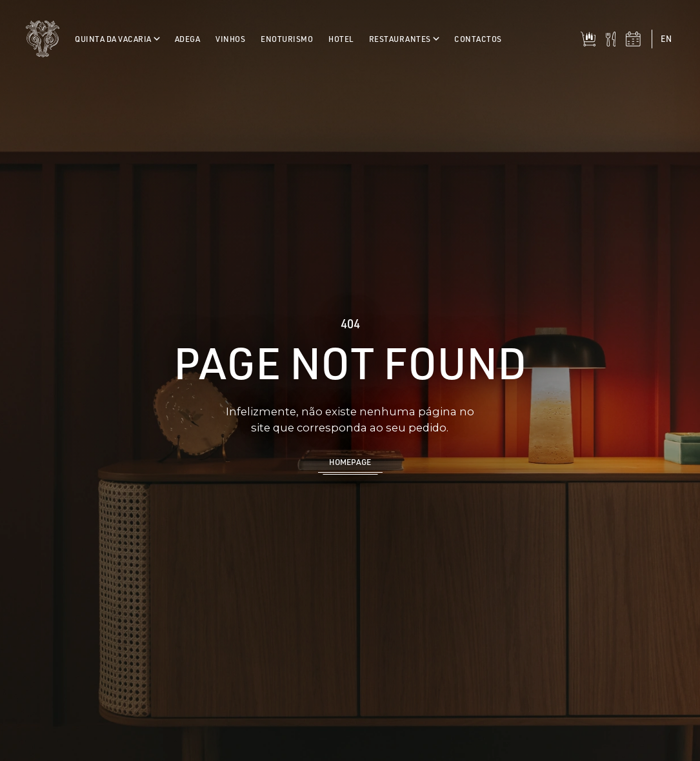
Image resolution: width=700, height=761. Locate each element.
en (666, 38)
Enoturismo (287, 39)
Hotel (341, 39)
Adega (188, 39)
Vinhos (230, 39)
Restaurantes (404, 39)
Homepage (350, 462)
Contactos (478, 39)
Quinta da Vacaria (117, 39)
